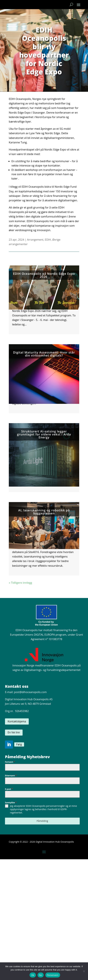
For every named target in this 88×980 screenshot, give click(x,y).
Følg (19, 744)
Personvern (53, 975)
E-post (9, 789)
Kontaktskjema (17, 721)
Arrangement (35, 240)
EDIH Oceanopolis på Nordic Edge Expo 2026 (44, 275)
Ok (33, 975)
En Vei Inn (14, 732)
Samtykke (11, 803)
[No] (84, 971)
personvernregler (55, 806)
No (41, 975)
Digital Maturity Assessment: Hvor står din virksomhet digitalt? (44, 354)
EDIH (48, 240)
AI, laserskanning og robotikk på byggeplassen (44, 512)
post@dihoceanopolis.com (30, 692)
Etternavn (11, 776)
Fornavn (10, 762)
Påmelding (42, 821)
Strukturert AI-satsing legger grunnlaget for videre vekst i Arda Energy (44, 434)
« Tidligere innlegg (20, 583)
